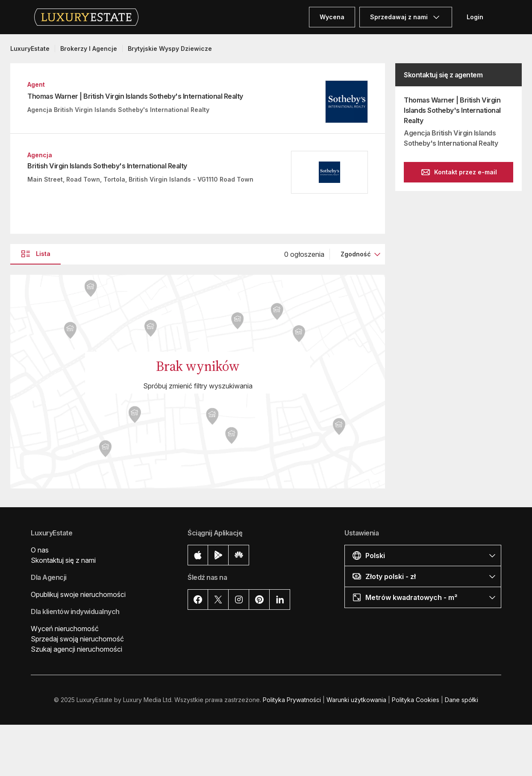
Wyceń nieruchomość (65, 629)
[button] (423, 555)
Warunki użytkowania (356, 700)
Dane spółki (461, 700)
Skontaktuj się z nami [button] (63, 560)
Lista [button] (35, 254)
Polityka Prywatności (292, 700)
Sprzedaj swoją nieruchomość (77, 639)
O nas (40, 550)
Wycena (332, 17)
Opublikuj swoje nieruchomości (78, 594)
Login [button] (475, 17)
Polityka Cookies (416, 700)
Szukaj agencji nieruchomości (76, 649)
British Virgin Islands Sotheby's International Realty (107, 166)
